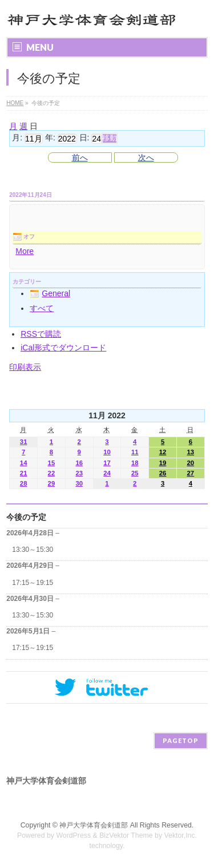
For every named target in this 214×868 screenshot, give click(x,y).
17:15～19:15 (33, 583)
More (25, 251)
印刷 (25, 367)
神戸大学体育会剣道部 (94, 825)
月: (17, 138)
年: (50, 138)
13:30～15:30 (33, 550)
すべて (42, 308)
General (50, 293)
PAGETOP (181, 740)
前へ (80, 158)
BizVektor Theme (126, 835)
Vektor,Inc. (181, 835)
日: (84, 138)
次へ (146, 158)
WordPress (73, 835)
